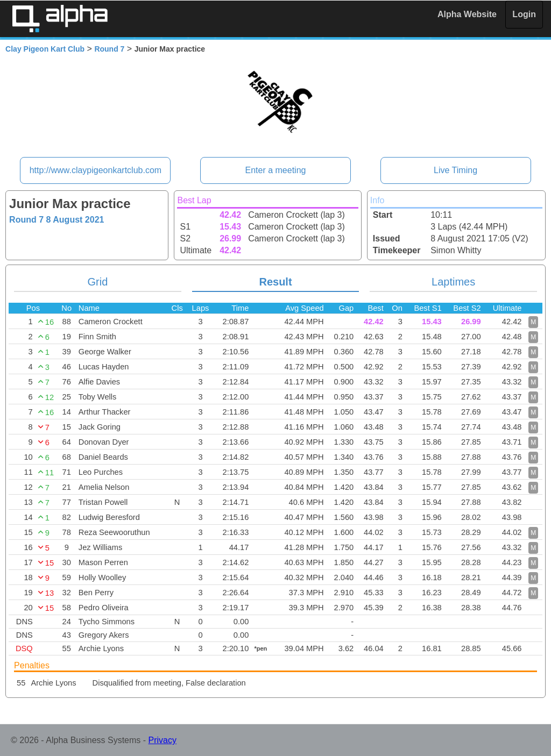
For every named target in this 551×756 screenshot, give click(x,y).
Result (275, 282)
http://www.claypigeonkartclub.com (96, 170)
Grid (98, 282)
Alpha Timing (60, 19)
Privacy (163, 740)
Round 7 (109, 49)
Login (524, 14)
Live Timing (455, 170)
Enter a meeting (276, 170)
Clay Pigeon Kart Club (45, 49)
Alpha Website (467, 14)
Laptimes (453, 282)
